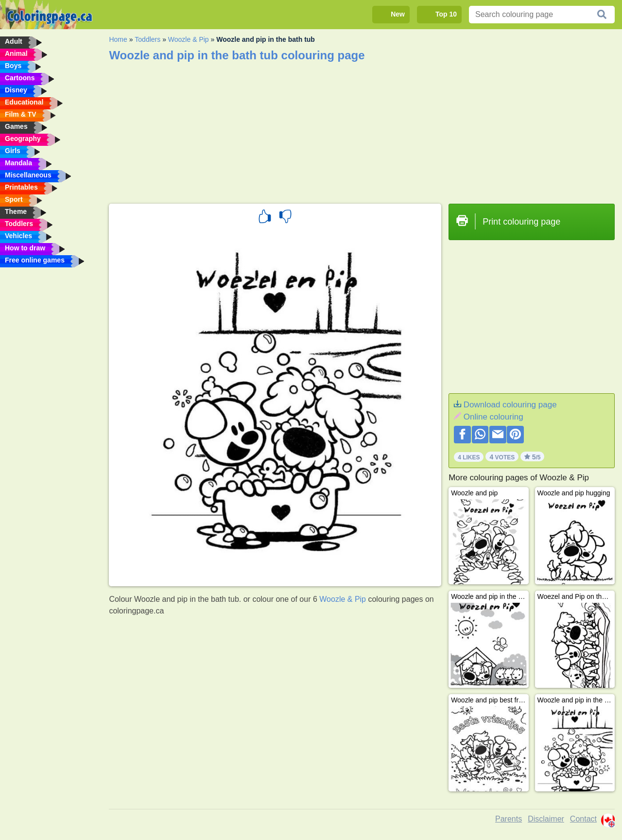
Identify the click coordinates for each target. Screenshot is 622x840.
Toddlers (147, 39)
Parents (509, 819)
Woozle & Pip (189, 39)
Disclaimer (546, 819)
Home (118, 39)
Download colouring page (510, 405)
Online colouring (493, 417)
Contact (583, 819)
